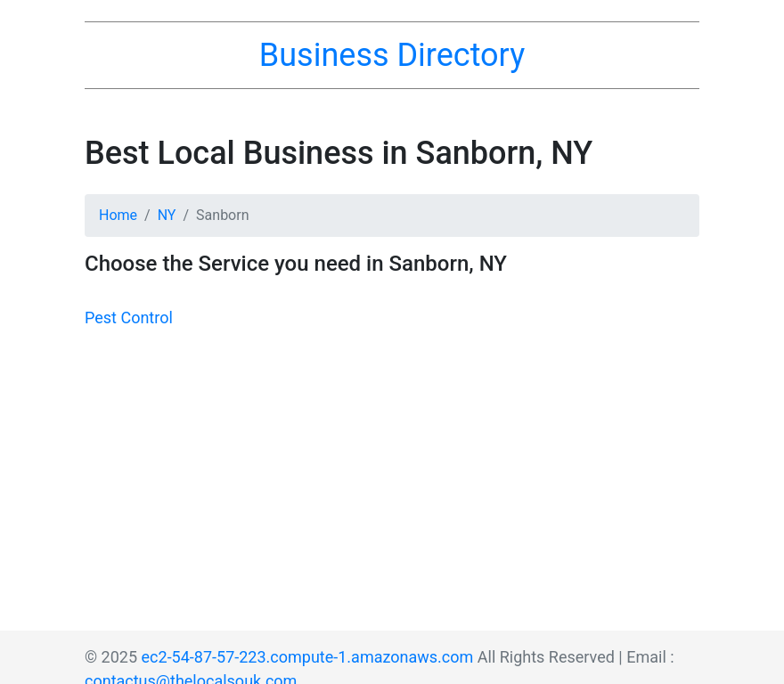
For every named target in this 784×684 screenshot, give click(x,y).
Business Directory (392, 55)
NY (167, 215)
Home (118, 215)
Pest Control (129, 318)
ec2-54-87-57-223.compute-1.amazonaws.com (308, 657)
